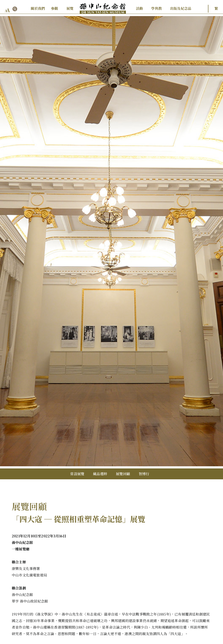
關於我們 (38, 8)
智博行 (144, 474)
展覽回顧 (123, 474)
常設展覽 (77, 474)
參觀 (54, 8)
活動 (139, 8)
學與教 (156, 8)
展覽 (70, 8)
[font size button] (7, 10)
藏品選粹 (100, 474)
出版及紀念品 (181, 8)
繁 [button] (216, 8)
